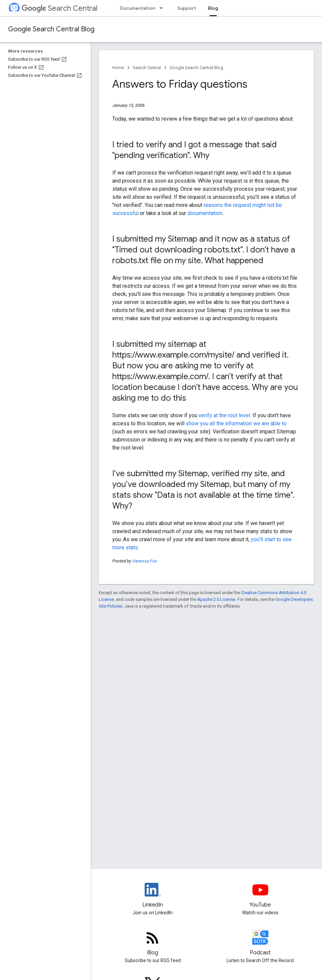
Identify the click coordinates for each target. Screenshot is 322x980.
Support (187, 8)
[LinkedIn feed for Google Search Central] (153, 895)
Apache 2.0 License (216, 599)
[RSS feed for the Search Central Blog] (153, 943)
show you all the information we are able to (236, 423)
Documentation (137, 8)
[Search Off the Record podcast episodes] (260, 943)
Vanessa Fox (144, 561)
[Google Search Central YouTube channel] (260, 895)
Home (118, 68)
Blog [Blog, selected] (213, 8)
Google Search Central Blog (51, 29)
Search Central (60, 8)
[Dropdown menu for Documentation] (163, 8)
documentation (205, 213)
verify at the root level (224, 415)
